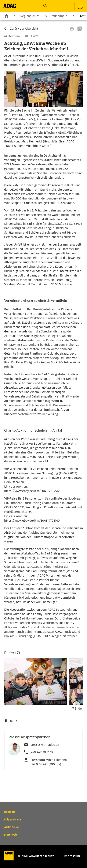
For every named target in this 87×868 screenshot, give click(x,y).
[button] (45, 6)
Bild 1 (14, 721)
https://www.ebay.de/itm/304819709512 (32, 491)
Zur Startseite (6, 16)
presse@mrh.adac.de (45, 745)
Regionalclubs (30, 16)
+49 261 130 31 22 (42, 752)
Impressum (72, 856)
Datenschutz (45, 856)
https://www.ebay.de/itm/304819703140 (32, 521)
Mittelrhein (59, 16)
